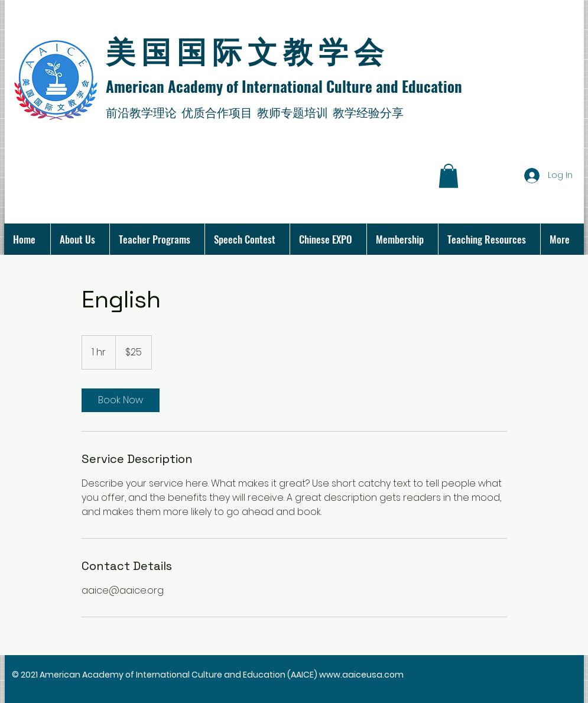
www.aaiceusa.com (361, 675)
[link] (121, 400)
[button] (449, 176)
